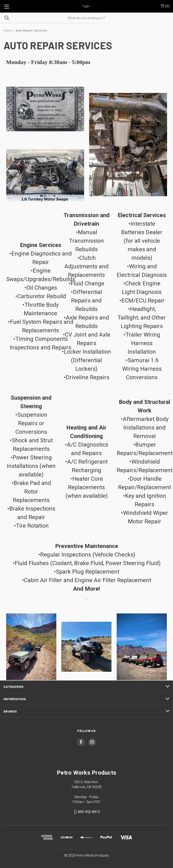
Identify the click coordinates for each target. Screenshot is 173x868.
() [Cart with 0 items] (165, 6)
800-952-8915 (89, 812)
